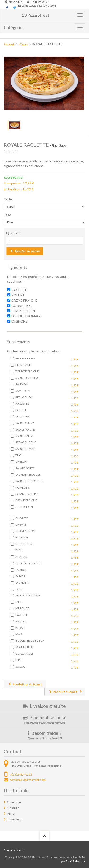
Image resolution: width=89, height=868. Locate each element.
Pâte (7, 215)
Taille (8, 199)
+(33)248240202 (21, 774)
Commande (14, 819)
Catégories (14, 27)
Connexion (14, 802)
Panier (11, 813)
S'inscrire (13, 808)
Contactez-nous (14, 850)
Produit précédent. (27, 684)
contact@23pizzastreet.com (39, 6)
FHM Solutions (76, 861)
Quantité (13, 233)
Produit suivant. (65, 692)
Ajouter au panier (27, 251)
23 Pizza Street (36, 15)
